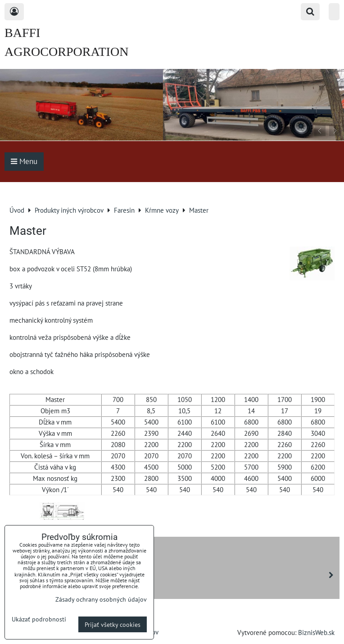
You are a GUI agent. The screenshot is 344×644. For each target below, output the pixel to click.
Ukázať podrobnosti (39, 619)
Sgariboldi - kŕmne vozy (174, 575)
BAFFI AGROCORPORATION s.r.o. (66, 52)
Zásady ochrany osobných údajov (101, 599)
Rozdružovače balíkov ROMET (58, 560)
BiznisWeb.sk (316, 632)
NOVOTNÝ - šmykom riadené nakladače (72, 544)
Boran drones (32, 590)
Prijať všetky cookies (113, 624)
